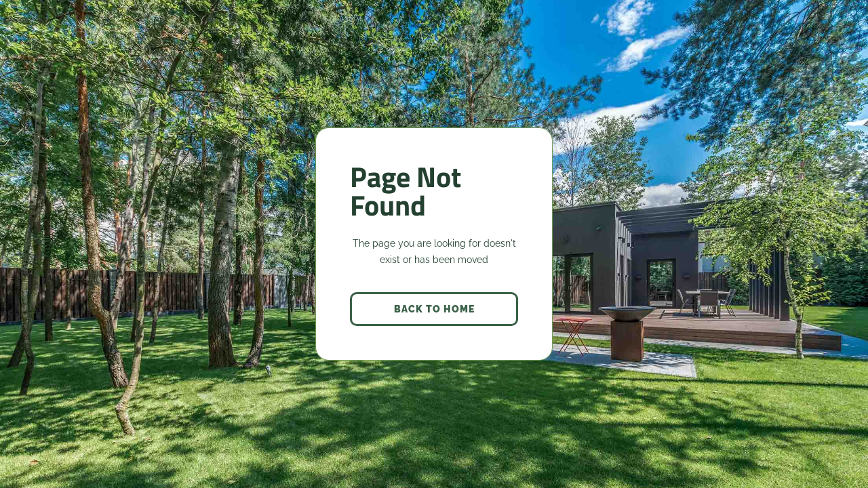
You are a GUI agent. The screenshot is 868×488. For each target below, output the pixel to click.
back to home (434, 309)
